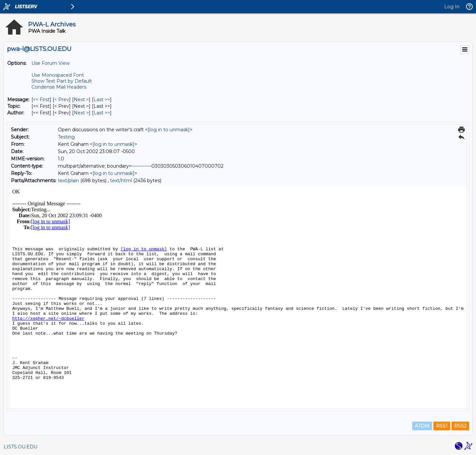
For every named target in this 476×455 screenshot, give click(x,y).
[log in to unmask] (169, 130)
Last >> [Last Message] (102, 100)
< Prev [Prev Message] (62, 100)
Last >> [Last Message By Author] (102, 113)
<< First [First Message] (41, 100)
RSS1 (442, 426)
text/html (121, 181)
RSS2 (460, 426)
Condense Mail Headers (59, 87)
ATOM (422, 426)
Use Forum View (51, 63)
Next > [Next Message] (81, 100)
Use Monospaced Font (58, 75)
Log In (452, 7)
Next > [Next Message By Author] (81, 113)
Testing (66, 137)
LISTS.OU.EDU (20, 447)
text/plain (68, 181)
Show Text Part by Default (62, 81)
